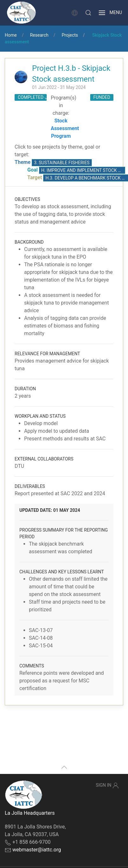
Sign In (107, 785)
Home (11, 35)
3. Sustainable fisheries (62, 163)
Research (39, 35)
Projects (70, 35)
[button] (88, 13)
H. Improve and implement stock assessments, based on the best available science (83, 170)
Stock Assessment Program (65, 128)
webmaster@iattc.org (37, 850)
